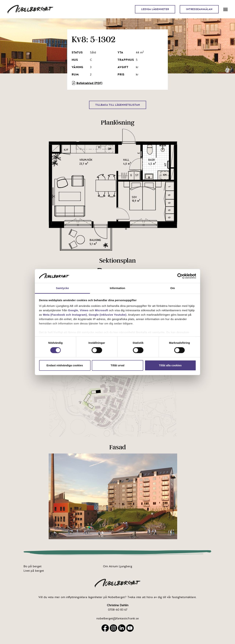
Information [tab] (117, 288)
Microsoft (102, 310)
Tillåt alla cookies (170, 365)
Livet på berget (34, 571)
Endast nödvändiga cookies (65, 365)
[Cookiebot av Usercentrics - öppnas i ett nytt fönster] (180, 276)
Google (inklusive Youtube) (108, 315)
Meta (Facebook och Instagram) (65, 315)
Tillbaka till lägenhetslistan (118, 105)
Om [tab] (172, 288)
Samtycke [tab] (63, 288)
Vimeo (84, 310)
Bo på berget (32, 566)
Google (73, 310)
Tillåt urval (118, 365)
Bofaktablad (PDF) (87, 83)
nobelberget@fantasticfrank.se (118, 618)
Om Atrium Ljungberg (118, 566)
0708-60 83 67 (118, 610)
